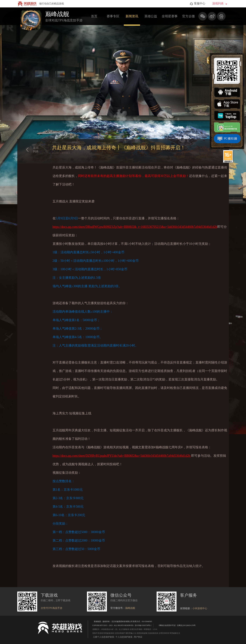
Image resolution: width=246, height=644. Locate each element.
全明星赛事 (170, 16)
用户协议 (138, 637)
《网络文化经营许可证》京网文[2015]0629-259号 (175, 625)
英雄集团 (97, 621)
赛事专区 (113, 16)
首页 (94, 16)
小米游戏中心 (200, 608)
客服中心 (198, 4)
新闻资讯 (132, 16)
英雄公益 (151, 16)
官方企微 (189, 16)
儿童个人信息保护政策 (104, 637)
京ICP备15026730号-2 (143, 625)
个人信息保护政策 (124, 637)
